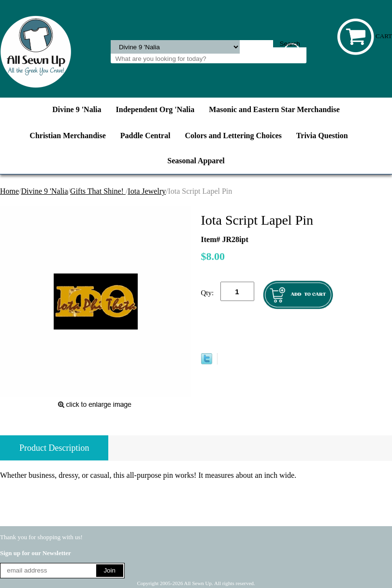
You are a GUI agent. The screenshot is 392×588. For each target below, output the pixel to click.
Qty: (208, 293)
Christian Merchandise (67, 136)
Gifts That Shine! (98, 191)
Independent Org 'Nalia (155, 109)
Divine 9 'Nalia (77, 109)
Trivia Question (322, 136)
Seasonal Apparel (196, 161)
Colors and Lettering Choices (233, 136)
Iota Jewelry (147, 191)
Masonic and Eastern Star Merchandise (274, 109)
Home (9, 191)
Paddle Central (145, 136)
